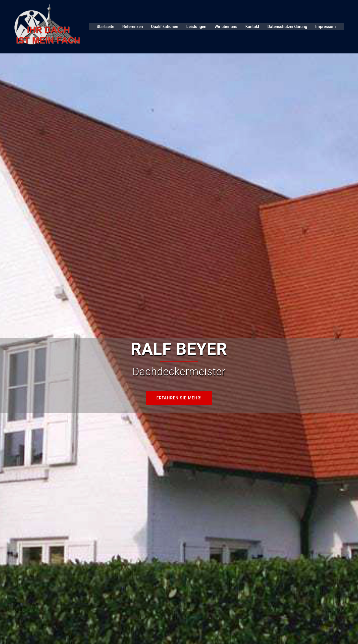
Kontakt (252, 27)
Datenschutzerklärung (287, 27)
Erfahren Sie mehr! (179, 398)
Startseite (105, 27)
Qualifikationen (164, 27)
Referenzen (133, 27)
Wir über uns (226, 27)
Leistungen (196, 27)
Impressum (325, 27)
